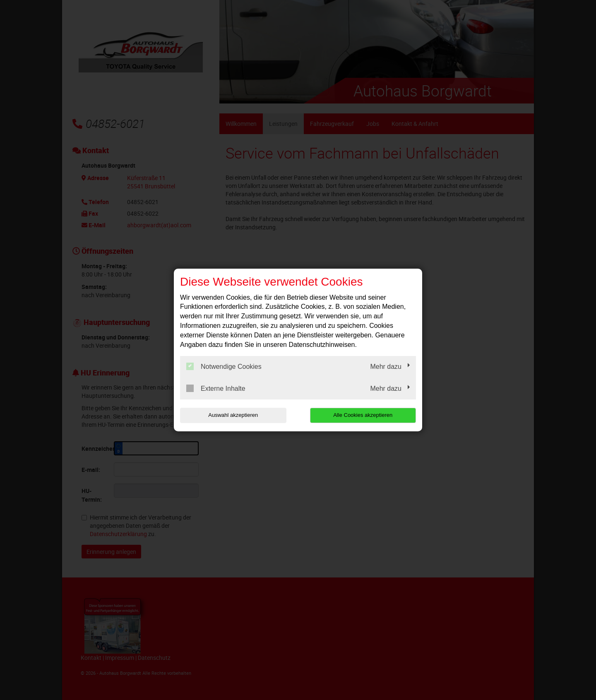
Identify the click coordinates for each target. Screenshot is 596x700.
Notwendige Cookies (224, 366)
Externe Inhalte (216, 388)
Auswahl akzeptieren (233, 415)
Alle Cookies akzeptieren (363, 415)
